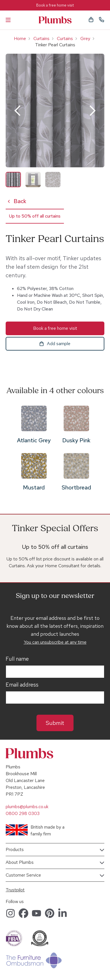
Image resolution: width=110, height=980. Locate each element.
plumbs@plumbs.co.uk (27, 807)
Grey (85, 38)
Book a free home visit (55, 5)
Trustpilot (15, 890)
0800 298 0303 (23, 813)
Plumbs (55, 20)
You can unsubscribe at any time (55, 642)
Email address (22, 685)
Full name (17, 659)
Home (20, 38)
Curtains (41, 38)
